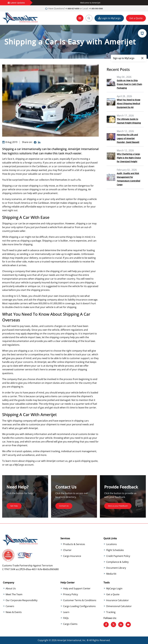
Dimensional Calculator (119, 606)
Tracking (111, 612)
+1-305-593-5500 (98, 8)
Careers (10, 606)
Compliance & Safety (117, 562)
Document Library (116, 568)
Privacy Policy (71, 594)
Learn (66, 612)
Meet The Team (14, 594)
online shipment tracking (71, 362)
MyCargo (19, 465)
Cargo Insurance (72, 556)
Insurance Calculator (118, 600)
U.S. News (22, 296)
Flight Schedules (115, 550)
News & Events (14, 612)
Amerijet (33, 428)
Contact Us (65, 506)
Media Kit (111, 574)
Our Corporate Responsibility (22, 600)
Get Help (15, 506)
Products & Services (74, 544)
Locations (112, 544)
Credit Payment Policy (118, 556)
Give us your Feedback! (120, 506)
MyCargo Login (114, 588)
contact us (62, 461)
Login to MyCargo (109, 18)
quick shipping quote (86, 461)
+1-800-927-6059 (70, 8)
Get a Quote (136, 18)
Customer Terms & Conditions (80, 600)
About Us (11, 588)
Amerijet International (69, 640)
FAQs (66, 618)
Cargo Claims (70, 624)
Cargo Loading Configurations (79, 606)
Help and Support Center (77, 588)
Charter (67, 550)
